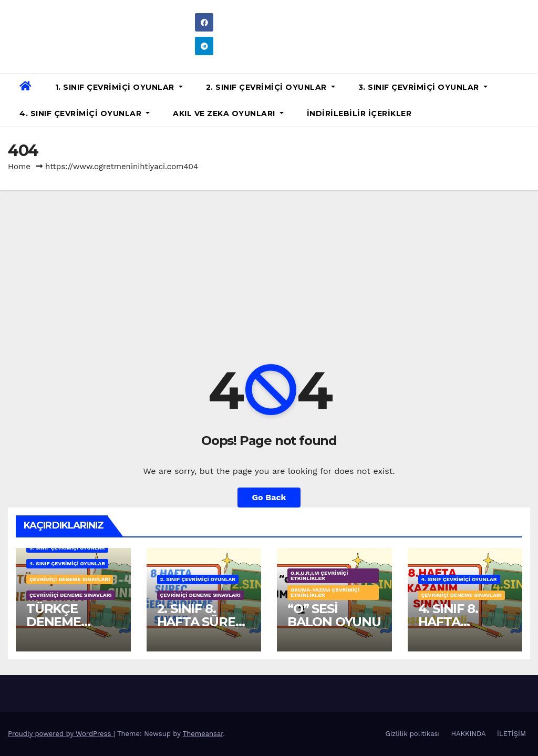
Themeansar (203, 734)
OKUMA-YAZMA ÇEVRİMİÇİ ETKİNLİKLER (325, 592)
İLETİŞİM (511, 734)
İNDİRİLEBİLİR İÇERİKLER (359, 113)
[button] (526, 100)
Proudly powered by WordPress (61, 734)
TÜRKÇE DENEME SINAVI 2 (54, 622)
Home (19, 167)
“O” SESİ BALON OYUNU (334, 615)
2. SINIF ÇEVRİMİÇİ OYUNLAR (271, 87)
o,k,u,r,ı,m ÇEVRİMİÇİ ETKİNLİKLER (319, 576)
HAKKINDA (468, 734)
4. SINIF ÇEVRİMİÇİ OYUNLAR (85, 113)
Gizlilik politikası (413, 734)
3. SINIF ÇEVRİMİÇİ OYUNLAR (423, 87)
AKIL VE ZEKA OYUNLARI (228, 113)
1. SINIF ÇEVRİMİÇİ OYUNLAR (119, 87)
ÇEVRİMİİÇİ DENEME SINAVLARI (71, 595)
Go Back (269, 497)
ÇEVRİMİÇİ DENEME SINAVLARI (70, 579)
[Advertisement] (269, 269)
